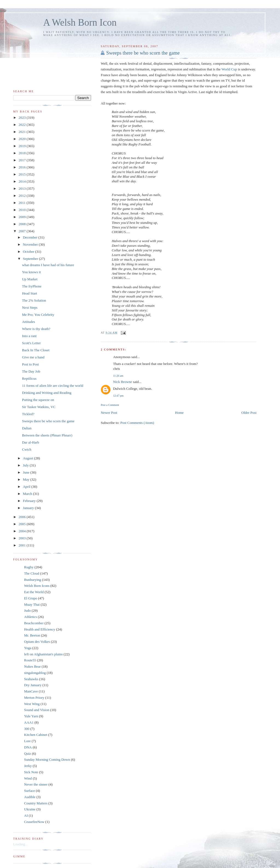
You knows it (31, 272)
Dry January (33, 685)
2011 (23, 203)
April (27, 487)
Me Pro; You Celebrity (38, 315)
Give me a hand (33, 357)
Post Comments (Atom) (137, 423)
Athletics (30, 617)
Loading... (20, 844)
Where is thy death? (36, 329)
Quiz (27, 753)
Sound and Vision (37, 710)
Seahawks (31, 679)
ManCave (31, 691)
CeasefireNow (34, 822)
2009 (23, 217)
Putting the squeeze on (38, 400)
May (27, 479)
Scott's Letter (31, 343)
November (31, 244)
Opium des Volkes (37, 642)
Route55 (30, 660)
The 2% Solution (34, 300)
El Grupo (31, 598)
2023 (23, 118)
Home (179, 413)
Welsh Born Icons (37, 586)
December (31, 237)
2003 (23, 538)
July (26, 465)
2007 (23, 231)
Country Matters (36, 803)
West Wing (32, 704)
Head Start (29, 293)
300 (27, 729)
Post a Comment (110, 405)
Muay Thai (32, 604)
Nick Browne (122, 382)
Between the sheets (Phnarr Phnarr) (47, 435)
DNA (28, 747)
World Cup (230, 69)
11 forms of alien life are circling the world (52, 386)
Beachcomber (34, 623)
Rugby (29, 567)
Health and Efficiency (40, 629)
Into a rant (29, 336)
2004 (23, 531)
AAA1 (29, 722)
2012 (23, 196)
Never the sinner (36, 784)
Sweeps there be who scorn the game (143, 53)
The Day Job (31, 371)
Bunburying (33, 580)
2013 (23, 188)
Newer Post (109, 413)
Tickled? (28, 414)
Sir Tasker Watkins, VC (39, 407)
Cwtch (27, 449)
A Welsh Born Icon (80, 23)
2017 (23, 160)
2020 (23, 139)
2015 (23, 174)
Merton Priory (34, 698)
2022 (23, 125)
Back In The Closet (36, 350)
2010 (23, 210)
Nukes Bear (32, 666)
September (31, 259)
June (27, 472)
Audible (30, 797)
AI (26, 815)
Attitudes (28, 322)
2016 (23, 167)
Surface (30, 791)
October (29, 252)
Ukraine (30, 809)
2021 (23, 132)
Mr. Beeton (32, 635)
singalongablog (35, 673)
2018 (23, 153)
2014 (23, 181)
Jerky (28, 766)
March (28, 494)
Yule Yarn (31, 716)
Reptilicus (29, 378)
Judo (27, 610)
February (30, 501)
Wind (28, 778)
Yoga (28, 648)
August (29, 458)
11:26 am (118, 376)
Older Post (249, 413)
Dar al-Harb (30, 442)
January (29, 508)
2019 (23, 146)
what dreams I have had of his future (48, 265)
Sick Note (31, 772)
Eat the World (34, 592)
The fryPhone (32, 286)
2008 (23, 224)
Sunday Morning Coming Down (47, 759)
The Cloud (32, 573)
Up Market (30, 279)
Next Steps (30, 307)
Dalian (27, 428)
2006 (23, 517)
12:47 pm (118, 396)
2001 (23, 545)
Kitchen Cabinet (36, 735)
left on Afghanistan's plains (43, 654)
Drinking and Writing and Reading (46, 393)
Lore (27, 741)
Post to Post (30, 364)
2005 (23, 524)
